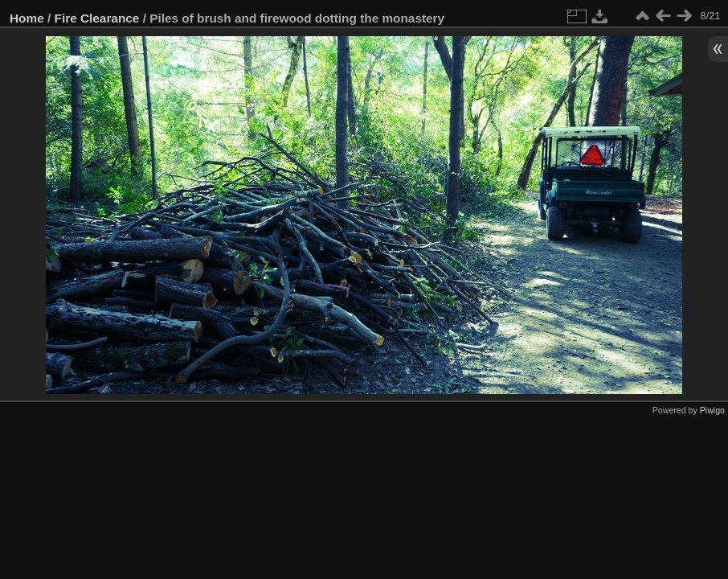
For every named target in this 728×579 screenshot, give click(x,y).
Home (27, 18)
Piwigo (712, 410)
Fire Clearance (97, 18)
